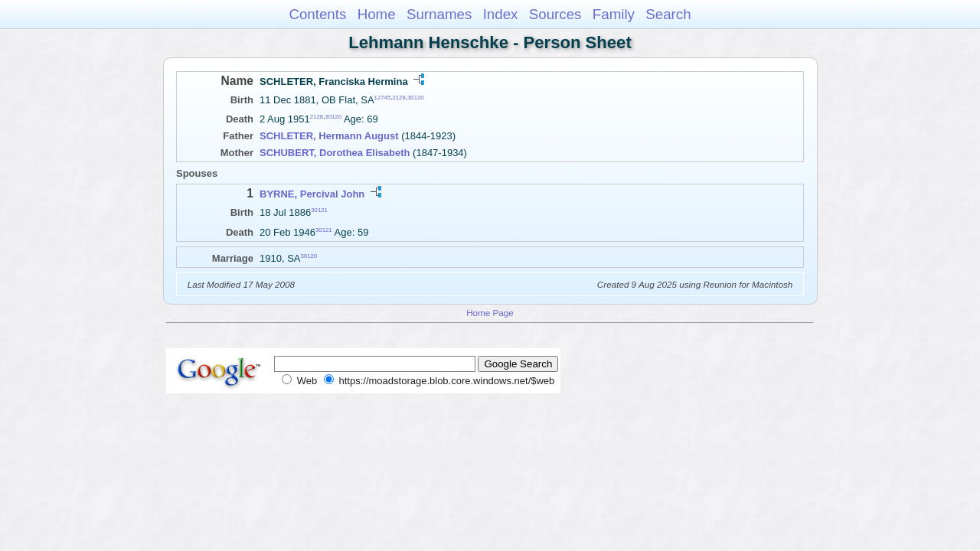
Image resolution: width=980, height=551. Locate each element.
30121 (319, 210)
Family (614, 14)
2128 (399, 98)
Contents (317, 14)
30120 (416, 98)
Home (377, 14)
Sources (555, 14)
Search (668, 14)
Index (501, 14)
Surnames (439, 14)
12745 (383, 98)
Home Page (490, 313)
